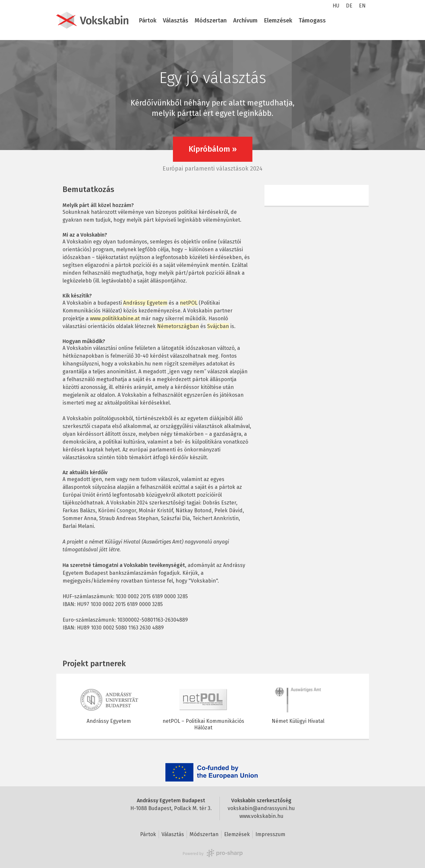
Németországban (178, 326)
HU (336, 6)
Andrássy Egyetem (145, 303)
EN (362, 6)
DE (349, 6)
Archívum (245, 21)
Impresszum (270, 834)
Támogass (312, 21)
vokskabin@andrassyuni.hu (261, 808)
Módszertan (211, 21)
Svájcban (218, 326)
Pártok (148, 21)
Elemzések (278, 21)
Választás (176, 21)
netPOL (189, 303)
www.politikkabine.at (115, 318)
